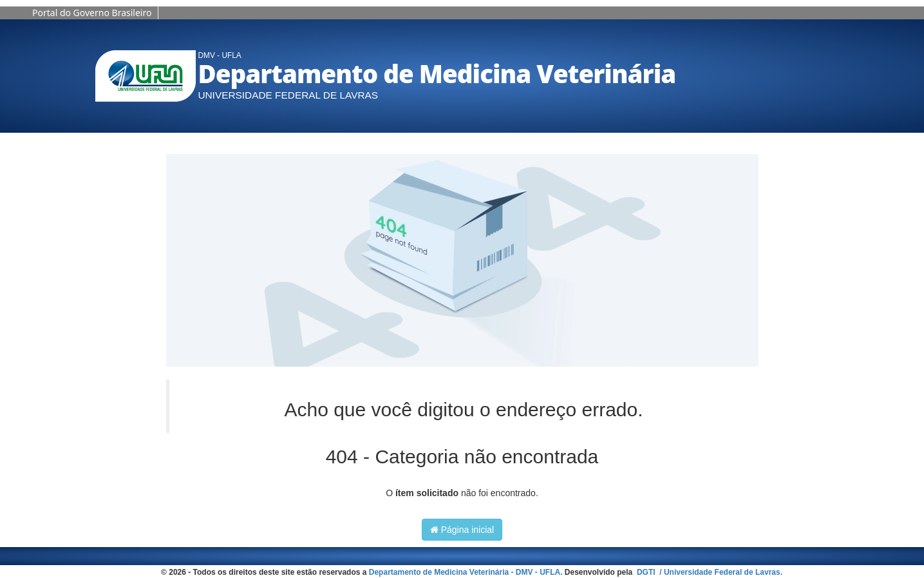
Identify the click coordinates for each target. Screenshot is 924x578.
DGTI (647, 572)
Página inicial (462, 530)
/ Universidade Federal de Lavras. (720, 572)
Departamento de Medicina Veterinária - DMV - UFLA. (466, 572)
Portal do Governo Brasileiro (92, 13)
